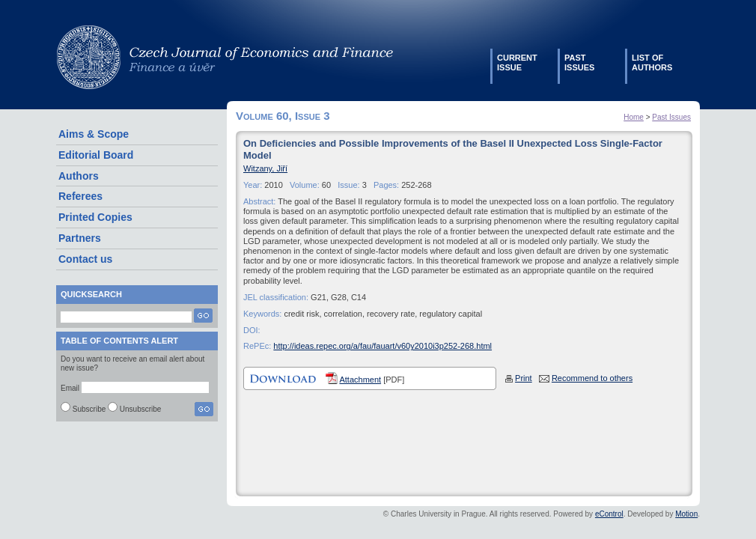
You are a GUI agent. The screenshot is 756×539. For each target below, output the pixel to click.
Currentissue (517, 63)
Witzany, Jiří (265, 168)
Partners (80, 238)
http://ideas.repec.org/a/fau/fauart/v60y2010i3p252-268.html (382, 346)
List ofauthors (652, 63)
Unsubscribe (141, 409)
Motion (686, 514)
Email (70, 388)
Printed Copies (95, 217)
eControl (609, 514)
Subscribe (89, 409)
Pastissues (579, 63)
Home (634, 117)
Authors (79, 176)
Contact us (85, 259)
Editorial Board (96, 155)
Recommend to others (592, 378)
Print (524, 378)
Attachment (360, 380)
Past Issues (671, 117)
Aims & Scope (94, 134)
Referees (80, 196)
